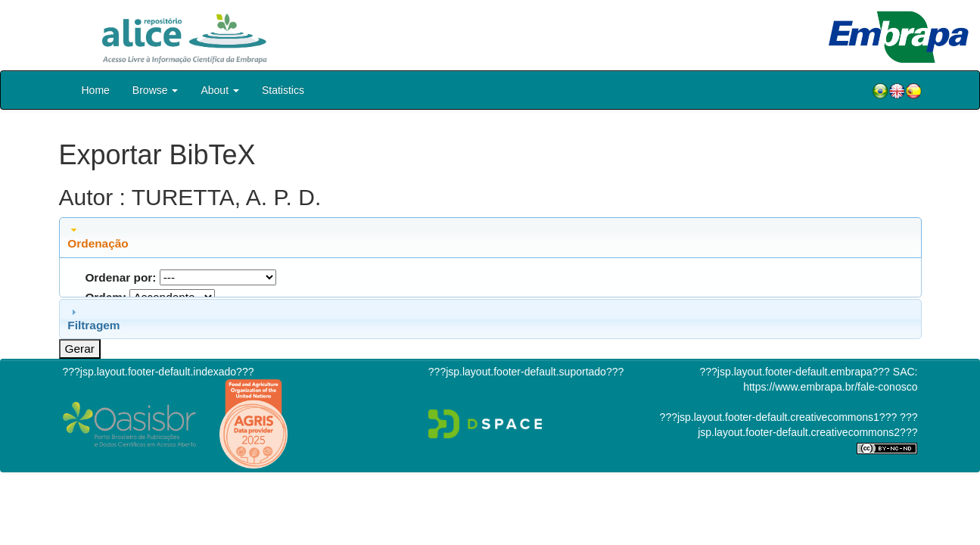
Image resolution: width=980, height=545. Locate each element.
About (219, 90)
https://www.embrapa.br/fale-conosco (830, 387)
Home (96, 90)
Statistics (283, 90)
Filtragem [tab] (93, 319)
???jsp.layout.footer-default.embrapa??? (795, 372)
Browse (156, 90)
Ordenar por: (120, 277)
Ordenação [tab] (98, 237)
